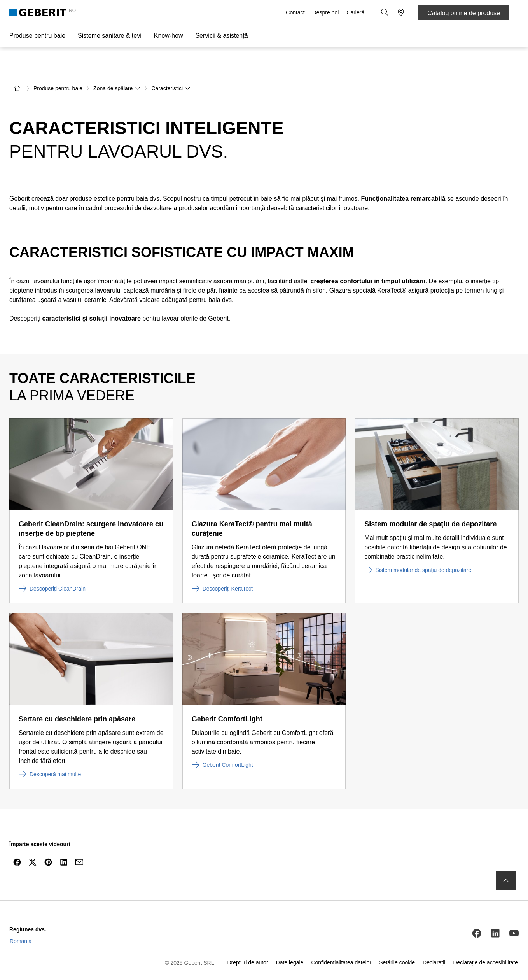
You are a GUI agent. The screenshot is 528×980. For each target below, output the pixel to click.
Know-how (169, 36)
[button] (385, 12)
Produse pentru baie (37, 36)
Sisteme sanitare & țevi (110, 36)
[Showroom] (401, 12)
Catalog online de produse (464, 13)
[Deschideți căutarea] (385, 12)
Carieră (356, 12)
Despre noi (327, 12)
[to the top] (506, 859)
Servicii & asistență (221, 36)
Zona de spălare (117, 67)
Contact (296, 12)
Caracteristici (171, 67)
